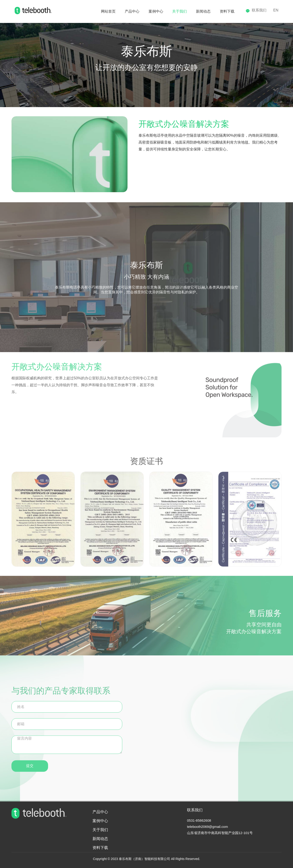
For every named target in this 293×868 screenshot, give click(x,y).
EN (276, 10)
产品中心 (111, 11)
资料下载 (223, 11)
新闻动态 (195, 11)
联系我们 (256, 10)
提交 (30, 769)
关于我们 (167, 11)
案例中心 (139, 11)
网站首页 (83, 11)
